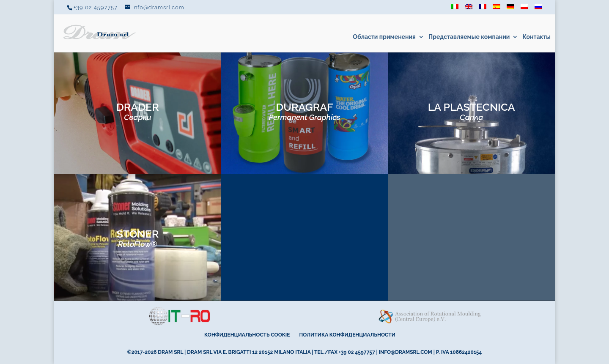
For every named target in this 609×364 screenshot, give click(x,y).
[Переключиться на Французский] (483, 9)
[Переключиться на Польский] (524, 9)
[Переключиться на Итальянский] (455, 9)
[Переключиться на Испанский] (497, 9)
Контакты (536, 37)
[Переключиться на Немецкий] (510, 9)
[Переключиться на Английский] (469, 9)
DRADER (138, 111)
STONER (137, 238)
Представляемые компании (469, 37)
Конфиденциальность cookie (247, 335)
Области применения (384, 37)
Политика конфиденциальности (347, 335)
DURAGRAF (304, 111)
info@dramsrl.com (406, 352)
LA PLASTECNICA (472, 111)
